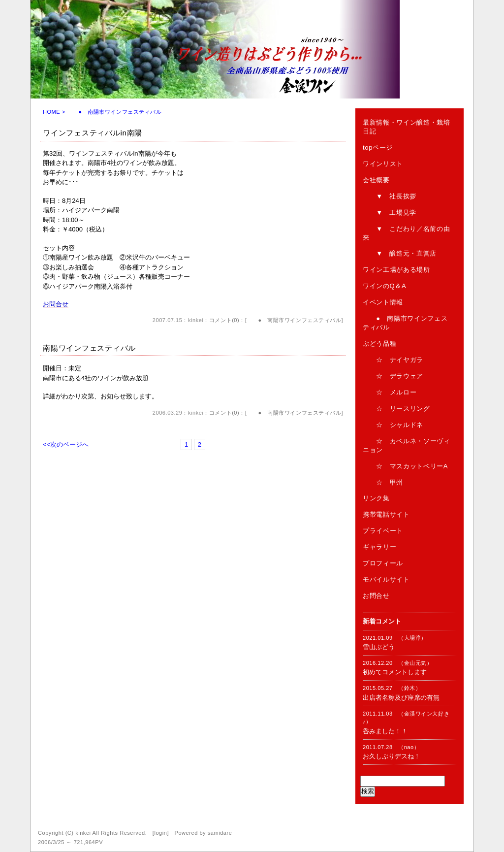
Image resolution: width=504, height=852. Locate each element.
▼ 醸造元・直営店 (400, 253)
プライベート (383, 531)
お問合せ (376, 596)
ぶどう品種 (379, 344)
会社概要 (376, 180)
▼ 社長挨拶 (390, 196)
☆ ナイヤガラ (393, 360)
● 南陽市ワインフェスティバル (294, 320)
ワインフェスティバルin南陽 (93, 133)
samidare (220, 833)
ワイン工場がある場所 (396, 270)
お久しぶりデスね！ (392, 756)
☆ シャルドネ (393, 425)
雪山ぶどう (379, 647)
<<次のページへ (66, 444)
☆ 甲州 (383, 482)
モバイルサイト (386, 579)
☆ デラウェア (393, 376)
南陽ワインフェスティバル (89, 348)
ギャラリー (379, 547)
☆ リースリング (396, 409)
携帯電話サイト (386, 514)
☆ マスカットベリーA (405, 466)
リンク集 (376, 498)
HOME (51, 112)
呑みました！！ (385, 731)
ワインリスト (383, 164)
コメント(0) (224, 320)
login (160, 833)
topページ (378, 147)
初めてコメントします (395, 672)
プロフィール (383, 563)
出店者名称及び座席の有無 (401, 698)
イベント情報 (383, 302)
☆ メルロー (390, 392)
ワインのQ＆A (384, 286)
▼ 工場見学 (390, 213)
